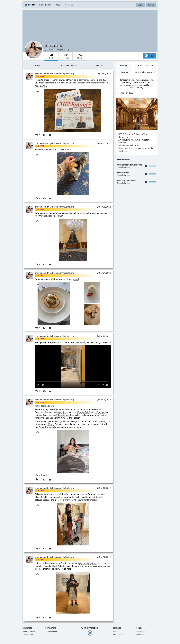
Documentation (51, 632)
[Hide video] (99, 385)
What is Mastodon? (90, 628)
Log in (140, 5)
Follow (150, 56)
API (47, 634)
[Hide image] (37, 92)
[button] (73, 367)
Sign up (151, 5)
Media (99, 66)
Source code (141, 632)
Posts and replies (68, 66)
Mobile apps (70, 5)
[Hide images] (37, 284)
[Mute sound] (43, 385)
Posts (38, 66)
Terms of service (29, 632)
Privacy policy (28, 634)
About (58, 5)
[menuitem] (73, 367)
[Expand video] (103, 385)
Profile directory (45, 5)
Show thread (41, 475)
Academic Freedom (140, 140)
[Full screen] (107, 385)
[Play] (38, 385)
